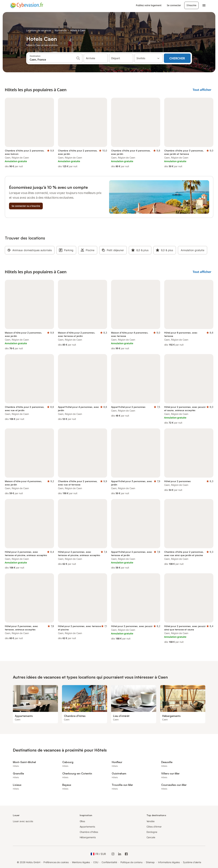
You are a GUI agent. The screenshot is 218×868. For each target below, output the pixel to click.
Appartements (87, 827)
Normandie (61, 30)
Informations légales (169, 862)
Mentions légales (81, 862)
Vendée (151, 821)
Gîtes (82, 821)
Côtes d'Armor (154, 827)
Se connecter (174, 5)
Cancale (151, 837)
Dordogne (152, 832)
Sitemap (150, 862)
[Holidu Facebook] (126, 854)
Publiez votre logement (149, 5)
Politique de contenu (131, 862)
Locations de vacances (39, 30)
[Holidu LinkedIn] (120, 854)
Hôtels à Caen (78, 30)
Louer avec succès (23, 821)
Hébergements (88, 837)
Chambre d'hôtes (89, 832)
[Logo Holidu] (27, 5)
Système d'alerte (192, 862)
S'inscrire (191, 5)
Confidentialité (109, 862)
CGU (96, 862)
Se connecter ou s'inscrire (26, 206)
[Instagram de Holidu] (113, 854)
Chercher (177, 58)
